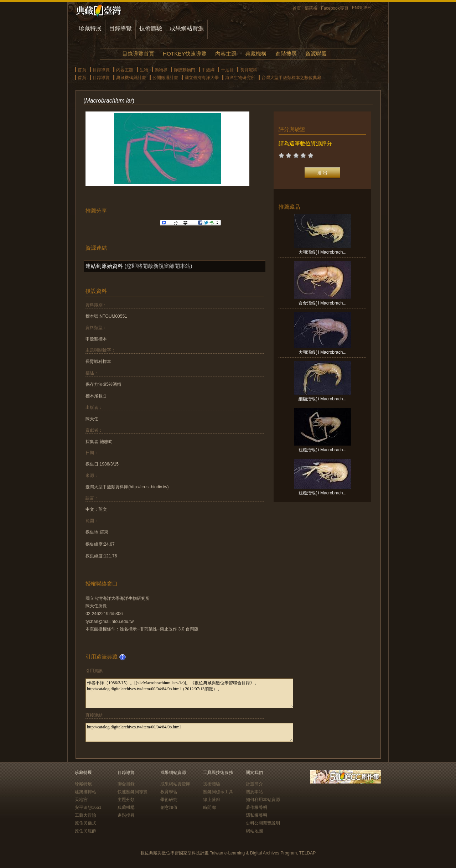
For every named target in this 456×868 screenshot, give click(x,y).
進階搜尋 (286, 54)
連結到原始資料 (104, 266)
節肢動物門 (185, 70)
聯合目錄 (126, 784)
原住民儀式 (85, 823)
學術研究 (169, 800)
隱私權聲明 (256, 815)
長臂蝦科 (249, 70)
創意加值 (169, 807)
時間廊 (209, 807)
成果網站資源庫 (175, 784)
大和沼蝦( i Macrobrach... (323, 252)
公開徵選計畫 (165, 78)
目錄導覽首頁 (138, 54)
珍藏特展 (90, 28)
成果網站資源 (187, 28)
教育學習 (169, 792)
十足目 (227, 70)
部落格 (311, 8)
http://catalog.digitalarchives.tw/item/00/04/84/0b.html (189, 732)
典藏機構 (256, 54)
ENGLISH (361, 8)
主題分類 (126, 800)
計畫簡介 (254, 784)
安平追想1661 (88, 807)
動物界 (161, 70)
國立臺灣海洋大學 (202, 78)
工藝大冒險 (85, 815)
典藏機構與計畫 (131, 78)
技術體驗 (151, 28)
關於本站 (254, 792)
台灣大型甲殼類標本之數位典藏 (291, 78)
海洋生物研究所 (240, 78)
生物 (144, 70)
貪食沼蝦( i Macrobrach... (323, 303)
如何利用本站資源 (263, 800)
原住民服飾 (85, 831)
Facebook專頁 (335, 8)
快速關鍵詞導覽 (133, 792)
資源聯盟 (316, 54)
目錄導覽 (120, 28)
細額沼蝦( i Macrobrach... (323, 399)
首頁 (297, 8)
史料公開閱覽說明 (263, 823)
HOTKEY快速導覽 (185, 54)
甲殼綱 (208, 70)
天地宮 (81, 800)
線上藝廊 (212, 800)
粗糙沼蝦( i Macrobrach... (323, 450)
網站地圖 (254, 831)
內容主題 (226, 54)
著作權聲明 (256, 807)
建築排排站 (85, 792)
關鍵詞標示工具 (218, 792)
